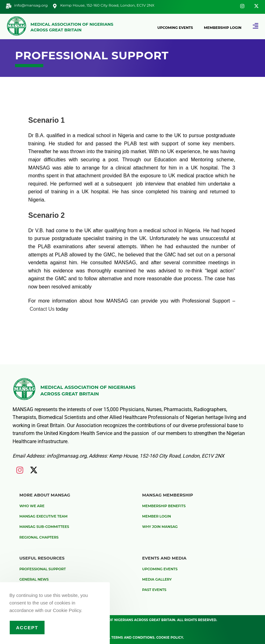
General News (34, 579)
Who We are (32, 506)
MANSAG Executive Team (44, 516)
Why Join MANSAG (160, 527)
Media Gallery (157, 579)
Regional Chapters (39, 537)
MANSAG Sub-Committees (44, 527)
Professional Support (43, 569)
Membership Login (223, 28)
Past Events (154, 590)
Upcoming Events (175, 28)
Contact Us (43, 309)
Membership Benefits (164, 506)
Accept (27, 628)
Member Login (156, 516)
